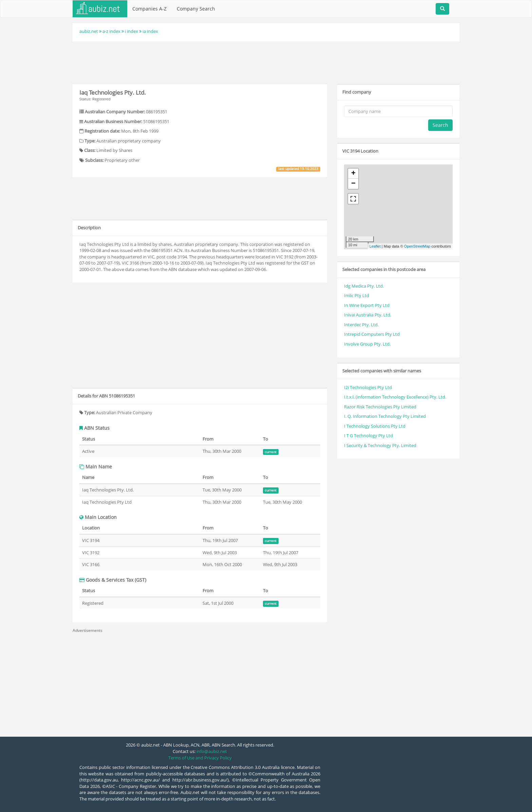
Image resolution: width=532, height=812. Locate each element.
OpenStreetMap (417, 246)
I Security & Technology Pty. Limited (380, 445)
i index (131, 31)
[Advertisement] (266, 62)
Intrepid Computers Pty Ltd (372, 334)
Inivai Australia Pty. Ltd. (368, 315)
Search (440, 125)
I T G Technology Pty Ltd (368, 436)
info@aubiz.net (212, 751)
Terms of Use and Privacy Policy (200, 758)
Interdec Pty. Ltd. (361, 325)
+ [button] (353, 174)
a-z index (111, 31)
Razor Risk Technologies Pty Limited (380, 407)
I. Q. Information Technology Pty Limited (385, 416)
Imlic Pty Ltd (357, 295)
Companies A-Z (149, 9)
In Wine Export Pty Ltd (367, 305)
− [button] (353, 184)
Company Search (196, 9)
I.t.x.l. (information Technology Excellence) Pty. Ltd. (395, 397)
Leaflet (375, 246)
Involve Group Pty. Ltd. (367, 344)
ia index (150, 31)
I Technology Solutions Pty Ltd (375, 426)
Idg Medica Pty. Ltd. (364, 286)
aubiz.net (89, 31)
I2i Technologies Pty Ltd (368, 387)
